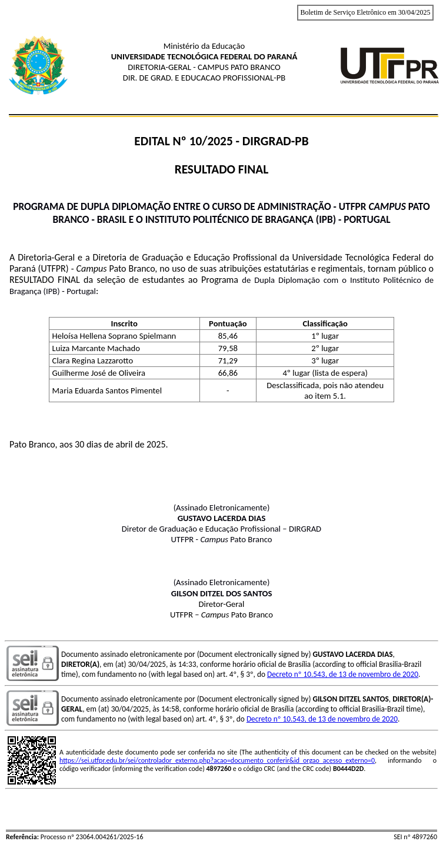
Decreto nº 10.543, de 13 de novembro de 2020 (343, 674)
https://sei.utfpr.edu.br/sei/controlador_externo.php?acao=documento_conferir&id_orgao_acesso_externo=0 (217, 760)
